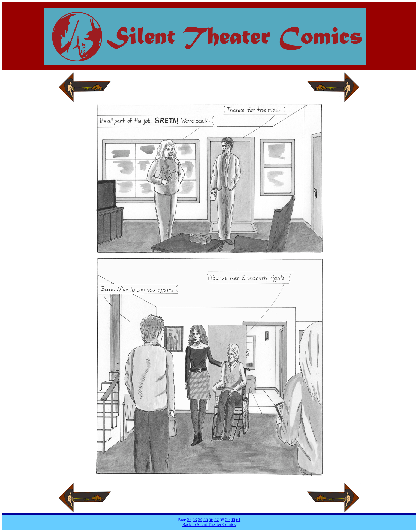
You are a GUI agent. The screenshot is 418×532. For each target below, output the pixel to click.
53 (195, 520)
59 (227, 520)
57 (216, 520)
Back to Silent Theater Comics (209, 524)
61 (238, 520)
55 (206, 520)
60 (233, 520)
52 (189, 520)
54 (200, 520)
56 (211, 520)
